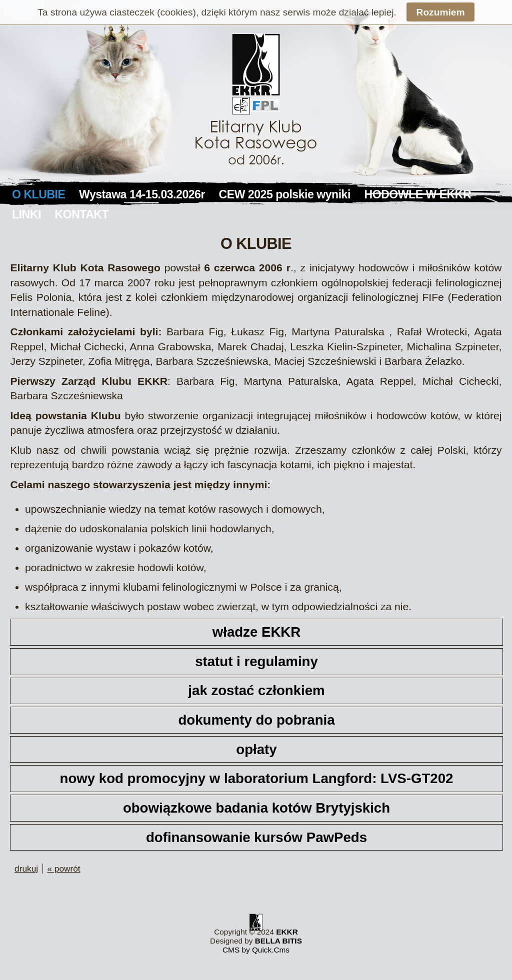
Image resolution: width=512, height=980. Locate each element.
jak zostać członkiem (256, 690)
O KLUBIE (38, 194)
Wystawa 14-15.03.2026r (142, 194)
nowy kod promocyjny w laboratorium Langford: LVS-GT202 (257, 778)
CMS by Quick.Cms (256, 950)
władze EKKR (257, 632)
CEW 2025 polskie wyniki (285, 194)
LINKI (26, 214)
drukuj (26, 869)
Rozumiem (441, 12)
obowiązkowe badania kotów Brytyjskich (256, 808)
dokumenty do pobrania (256, 720)
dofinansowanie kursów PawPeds (256, 837)
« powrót (63, 869)
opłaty (256, 749)
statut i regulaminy (256, 661)
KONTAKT (82, 214)
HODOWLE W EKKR (418, 194)
